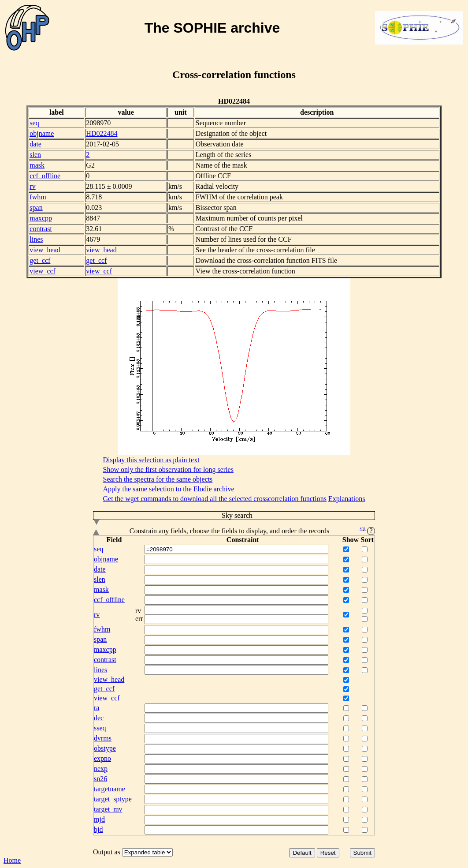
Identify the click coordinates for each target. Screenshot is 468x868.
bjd (98, 829)
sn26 (100, 779)
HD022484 (102, 133)
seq (34, 123)
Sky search (173, 516)
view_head (45, 250)
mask (37, 165)
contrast (41, 229)
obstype (105, 748)
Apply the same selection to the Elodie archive (169, 489)
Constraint (243, 540)
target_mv (108, 809)
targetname (110, 789)
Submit (362, 853)
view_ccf (43, 271)
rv (32, 186)
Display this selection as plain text (151, 460)
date (35, 144)
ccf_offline (45, 176)
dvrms (103, 738)
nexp (101, 769)
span (36, 208)
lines (36, 239)
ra (97, 708)
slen (35, 155)
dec (99, 718)
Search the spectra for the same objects (158, 479)
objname (42, 133)
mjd (99, 819)
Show (351, 540)
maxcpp (41, 218)
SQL (363, 529)
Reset (328, 853)
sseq (100, 728)
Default (302, 853)
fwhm (38, 197)
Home (12, 860)
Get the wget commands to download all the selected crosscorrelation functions (215, 499)
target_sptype (113, 799)
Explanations (347, 499)
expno (102, 758)
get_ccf (40, 260)
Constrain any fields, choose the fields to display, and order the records (234, 531)
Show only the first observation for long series (168, 470)
